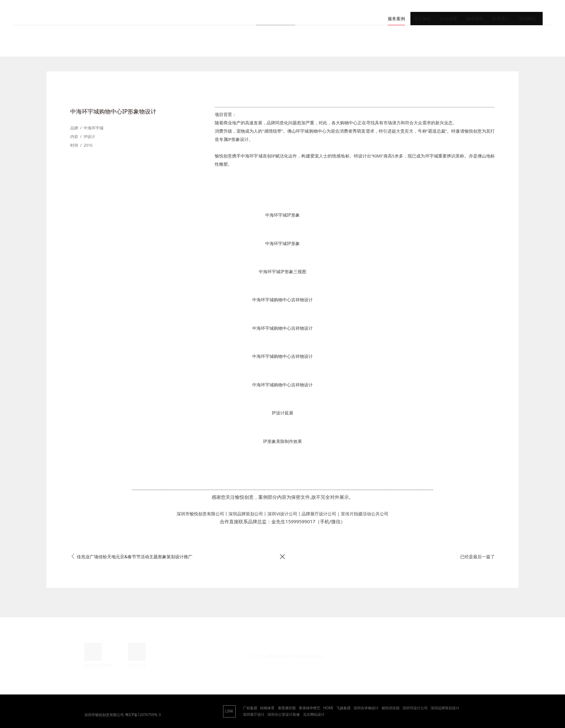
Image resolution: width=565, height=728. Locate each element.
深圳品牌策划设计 (445, 708)
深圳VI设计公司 (415, 708)
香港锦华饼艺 (310, 708)
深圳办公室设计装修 (284, 714)
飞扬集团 (343, 708)
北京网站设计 (314, 714)
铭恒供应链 (391, 708)
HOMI (328, 708)
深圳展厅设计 (254, 714)
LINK (229, 711)
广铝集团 (250, 708)
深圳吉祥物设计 (366, 708)
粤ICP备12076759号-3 (143, 715)
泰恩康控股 (287, 708)
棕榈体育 (267, 708)
